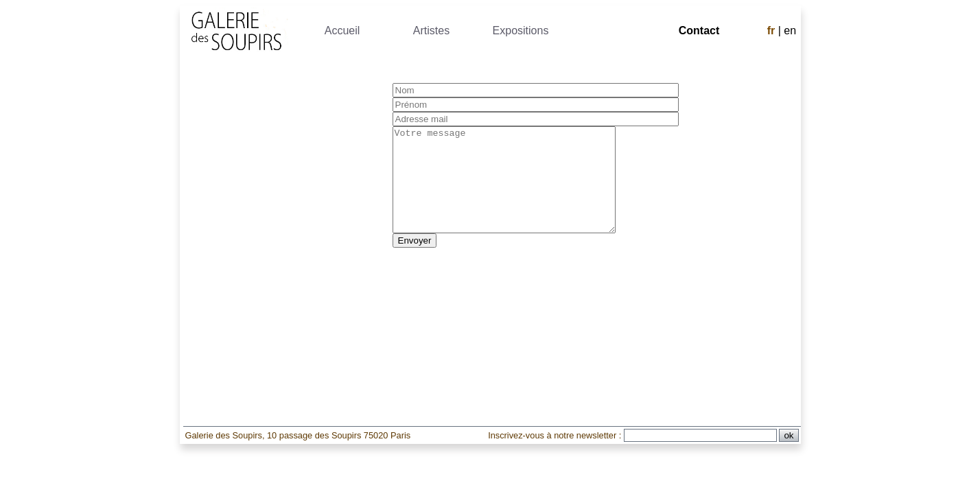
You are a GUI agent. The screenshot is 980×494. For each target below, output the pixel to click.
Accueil (342, 31)
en (790, 31)
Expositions (521, 31)
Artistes (431, 31)
